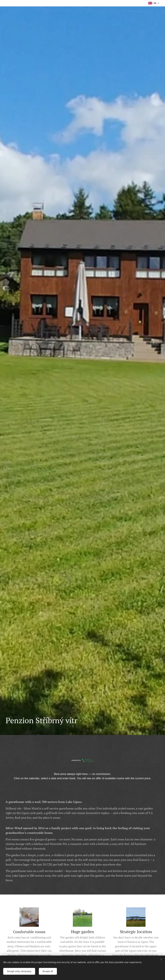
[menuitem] (155, 13)
